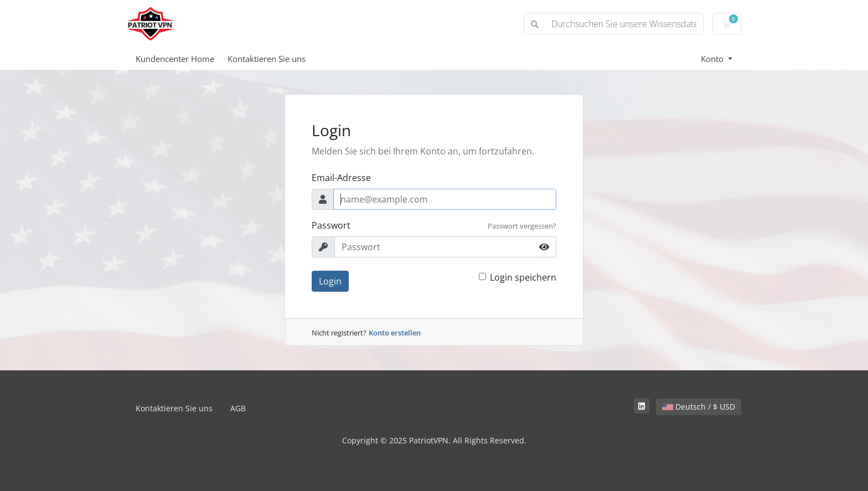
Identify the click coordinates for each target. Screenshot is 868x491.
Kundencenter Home (175, 59)
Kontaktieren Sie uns (267, 59)
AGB (238, 408)
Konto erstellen (395, 333)
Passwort (331, 225)
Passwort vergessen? (522, 226)
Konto (713, 59)
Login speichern (523, 277)
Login (330, 281)
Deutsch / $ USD (699, 407)
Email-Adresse (341, 178)
